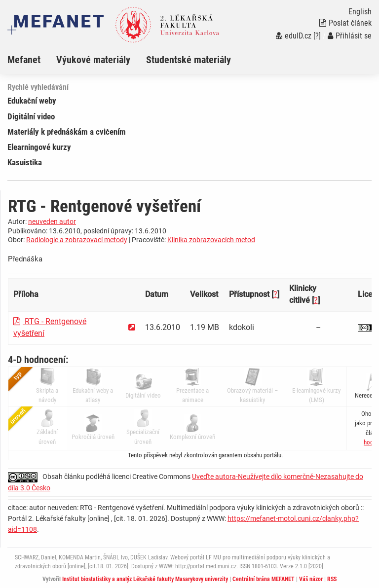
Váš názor (311, 579)
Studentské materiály (189, 60)
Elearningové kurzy (39, 147)
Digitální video (31, 116)
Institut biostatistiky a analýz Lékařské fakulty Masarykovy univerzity (145, 579)
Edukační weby (32, 101)
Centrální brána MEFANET (264, 579)
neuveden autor (52, 221)
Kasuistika (25, 162)
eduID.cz (294, 36)
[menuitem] (32, 60)
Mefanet (24, 60)
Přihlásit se (350, 36)
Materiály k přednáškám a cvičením (67, 132)
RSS (332, 579)
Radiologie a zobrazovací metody (77, 240)
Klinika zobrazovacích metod (211, 240)
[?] (317, 36)
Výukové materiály (93, 60)
